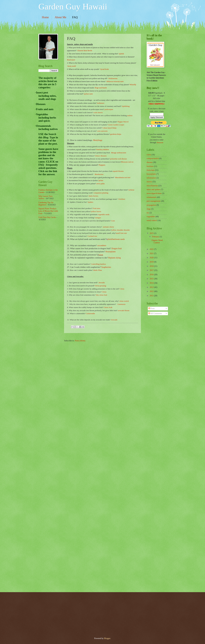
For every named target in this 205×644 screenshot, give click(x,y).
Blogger (107, 638)
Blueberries (99, 174)
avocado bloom (124, 310)
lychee (101, 180)
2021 (152, 253)
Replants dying (115, 258)
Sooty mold (72, 66)
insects (149, 182)
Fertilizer (122, 199)
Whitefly (133, 85)
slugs (149, 209)
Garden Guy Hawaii (73, 7)
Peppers (102, 165)
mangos (98, 218)
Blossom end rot (127, 162)
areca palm (101, 184)
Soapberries (106, 267)
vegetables (151, 217)
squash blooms (118, 171)
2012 (152, 291)
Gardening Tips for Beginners (46, 204)
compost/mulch (153, 158)
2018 (152, 266)
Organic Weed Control (157, 241)
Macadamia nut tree (123, 177)
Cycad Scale (105, 69)
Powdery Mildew (103, 149)
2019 (152, 262)
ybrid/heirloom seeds (116, 239)
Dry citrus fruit (102, 295)
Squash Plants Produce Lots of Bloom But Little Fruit (48, 211)
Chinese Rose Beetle (85, 50)
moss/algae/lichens (154, 193)
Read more (71, 60)
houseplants (151, 174)
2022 (152, 249)
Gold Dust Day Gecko (47, 217)
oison (101, 255)
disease (149, 162)
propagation (151, 205)
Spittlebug (126, 106)
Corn (113, 221)
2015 (152, 279)
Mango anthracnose (119, 153)
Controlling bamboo (98, 264)
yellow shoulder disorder (121, 230)
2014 (152, 283)
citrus (149, 155)
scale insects (98, 112)
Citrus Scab (108, 307)
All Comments (155, 313)
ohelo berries (93, 196)
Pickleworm (113, 78)
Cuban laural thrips (109, 128)
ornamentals (151, 197)
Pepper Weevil (123, 122)
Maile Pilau (98, 270)
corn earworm (102, 131)
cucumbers (102, 245)
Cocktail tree (92, 236)
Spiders (90, 202)
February (156, 237)
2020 (152, 258)
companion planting (101, 193)
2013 (152, 287)
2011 (152, 296)
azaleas (130, 115)
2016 (152, 275)
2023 (152, 233)
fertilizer (150, 166)
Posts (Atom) (80, 341)
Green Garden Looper (116, 125)
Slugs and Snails (101, 88)
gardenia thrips (116, 134)
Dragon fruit (117, 248)
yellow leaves (96, 211)
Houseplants (111, 252)
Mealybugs (98, 140)
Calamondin (90, 313)
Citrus (122, 289)
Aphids (121, 54)
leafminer (100, 103)
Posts (152, 308)
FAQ (75, 17)
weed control (152, 220)
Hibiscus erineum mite (115, 81)
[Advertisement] (50, 269)
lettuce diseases (101, 156)
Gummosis (121, 304)
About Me (61, 17)
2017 (152, 270)
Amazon (160, 143)
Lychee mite (88, 94)
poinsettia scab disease (118, 159)
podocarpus (109, 109)
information (151, 178)
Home (45, 17)
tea (148, 213)
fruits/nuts (151, 170)
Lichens (131, 190)
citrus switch (124, 301)
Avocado (102, 283)
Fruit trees (96, 208)
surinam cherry (108, 227)
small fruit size (121, 233)
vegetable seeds (104, 214)
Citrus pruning (101, 286)
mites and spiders (153, 190)
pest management (153, 201)
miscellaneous (152, 186)
